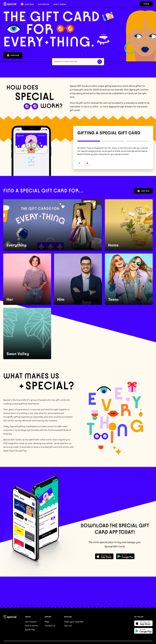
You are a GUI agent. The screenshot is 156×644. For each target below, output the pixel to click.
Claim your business (74, 622)
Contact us (50, 626)
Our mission (31, 622)
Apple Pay (30, 630)
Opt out (68, 626)
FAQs (47, 622)
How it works (31, 626)
